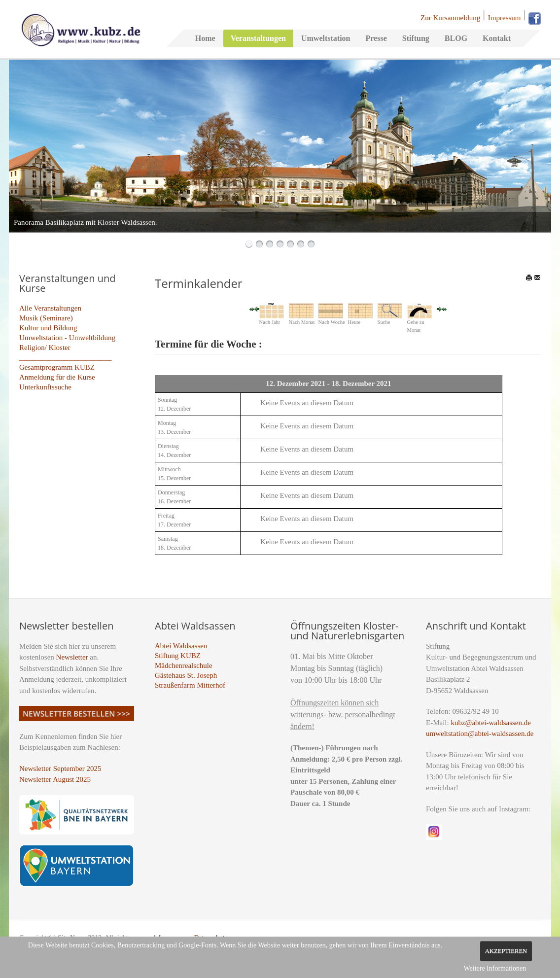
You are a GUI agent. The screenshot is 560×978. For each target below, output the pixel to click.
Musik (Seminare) (46, 318)
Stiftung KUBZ (178, 656)
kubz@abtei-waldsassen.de (491, 723)
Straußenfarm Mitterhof (190, 685)
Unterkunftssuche (45, 387)
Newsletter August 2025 (55, 779)
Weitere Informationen (495, 968)
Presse (376, 38)
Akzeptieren (506, 951)
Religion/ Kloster (45, 348)
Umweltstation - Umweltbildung (67, 338)
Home (205, 38)
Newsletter (72, 657)
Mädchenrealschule (184, 665)
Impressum (505, 18)
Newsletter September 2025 (60, 768)
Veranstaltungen (258, 38)
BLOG (456, 38)
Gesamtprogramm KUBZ (57, 367)
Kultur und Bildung (48, 328)
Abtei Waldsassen (181, 646)
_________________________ (66, 357)
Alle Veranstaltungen (50, 308)
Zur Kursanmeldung (450, 18)
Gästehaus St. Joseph (186, 675)
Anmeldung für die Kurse (57, 377)
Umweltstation (326, 38)
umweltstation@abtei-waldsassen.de (480, 733)
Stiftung (416, 38)
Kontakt (497, 38)
